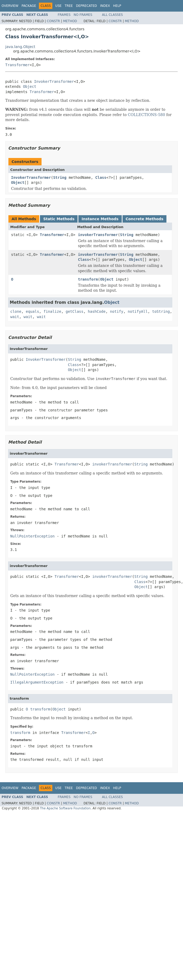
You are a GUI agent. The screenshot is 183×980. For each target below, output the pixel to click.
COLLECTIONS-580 (146, 115)
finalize (52, 311)
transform (88, 279)
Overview (10, 6)
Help (117, 6)
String (60, 177)
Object (30, 87)
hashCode (97, 311)
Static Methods (59, 219)
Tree (69, 6)
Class (101, 177)
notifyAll (138, 311)
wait (15, 317)
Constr (53, 21)
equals (32, 311)
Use (58, 6)
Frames (64, 15)
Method (70, 21)
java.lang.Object (20, 47)
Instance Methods (100, 219)
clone (16, 311)
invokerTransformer (98, 235)
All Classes (112, 15)
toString (161, 311)
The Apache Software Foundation (65, 808)
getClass (75, 311)
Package (29, 6)
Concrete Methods (145, 219)
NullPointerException (32, 536)
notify (117, 311)
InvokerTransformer (54, 81)
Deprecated (87, 6)
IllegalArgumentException (37, 682)
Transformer (17, 65)
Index (105, 6)
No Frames (83, 15)
